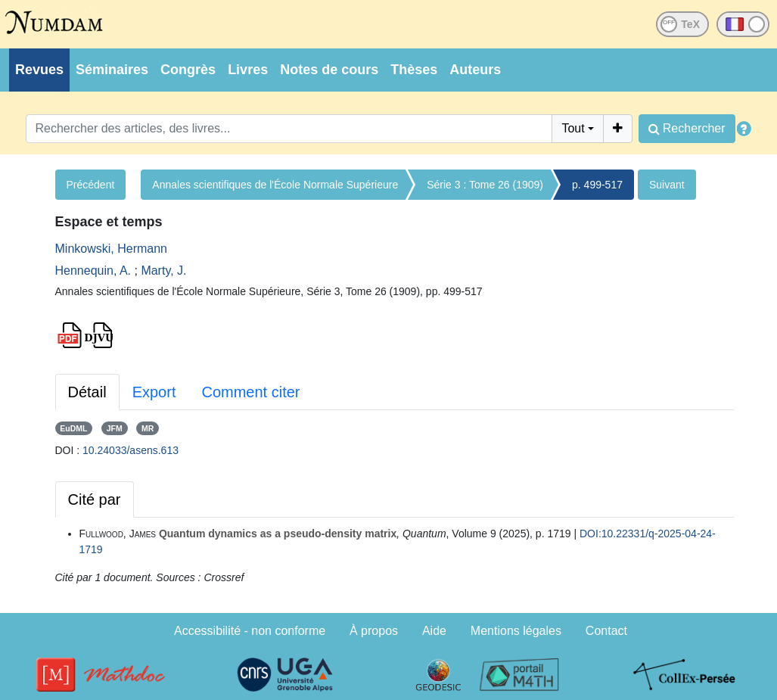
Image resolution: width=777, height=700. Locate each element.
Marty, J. (163, 271)
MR (148, 428)
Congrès (188, 70)
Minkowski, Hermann (111, 249)
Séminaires (112, 70)
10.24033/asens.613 (131, 450)
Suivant (667, 185)
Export (154, 392)
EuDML (73, 428)
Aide (434, 631)
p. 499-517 (597, 185)
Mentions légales (516, 631)
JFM (115, 428)
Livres (248, 70)
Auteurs (475, 70)
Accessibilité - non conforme (250, 631)
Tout (573, 128)
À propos (374, 631)
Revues (39, 70)
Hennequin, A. (93, 271)
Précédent (91, 185)
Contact (606, 631)
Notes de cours (329, 70)
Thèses (414, 70)
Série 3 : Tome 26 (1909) (485, 185)
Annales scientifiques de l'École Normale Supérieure (275, 185)
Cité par (95, 499)
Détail (87, 392)
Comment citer (250, 392)
